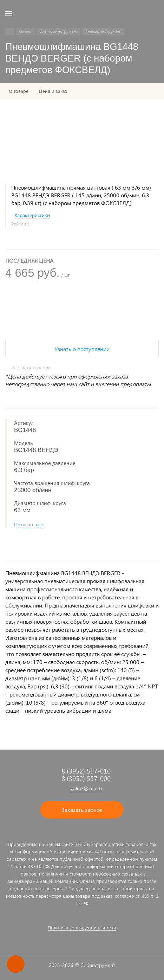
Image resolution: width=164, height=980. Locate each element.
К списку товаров (31, 367)
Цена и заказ (53, 91)
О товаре (19, 91)
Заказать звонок (82, 810)
